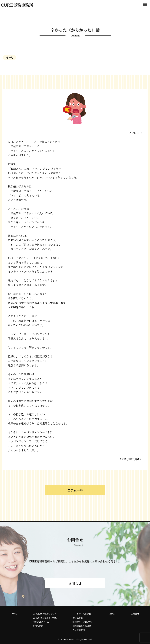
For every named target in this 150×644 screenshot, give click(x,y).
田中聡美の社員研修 (82, 626)
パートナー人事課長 (82, 614)
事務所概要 (38, 626)
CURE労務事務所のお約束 (45, 618)
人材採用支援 (79, 630)
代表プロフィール (41, 622)
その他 (10, 57)
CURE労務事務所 (67, 639)
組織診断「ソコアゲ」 (83, 622)
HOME (14, 614)
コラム (112, 614)
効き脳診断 (78, 618)
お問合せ (135, 614)
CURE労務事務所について (45, 614)
